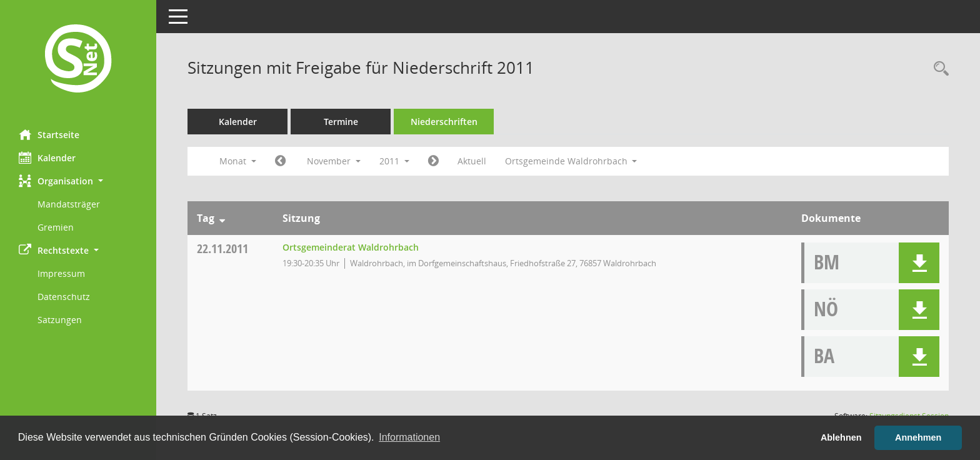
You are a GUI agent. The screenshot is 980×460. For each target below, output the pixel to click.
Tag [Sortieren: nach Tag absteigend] (206, 218)
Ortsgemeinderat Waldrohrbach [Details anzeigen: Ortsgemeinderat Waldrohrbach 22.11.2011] (351, 247)
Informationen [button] (409, 437)
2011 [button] (394, 161)
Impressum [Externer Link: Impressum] (61, 273)
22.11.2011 (222, 248)
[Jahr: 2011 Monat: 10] (280, 161)
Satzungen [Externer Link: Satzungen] (60, 320)
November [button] (334, 161)
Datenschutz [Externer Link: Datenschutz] (64, 297)
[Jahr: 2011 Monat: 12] (433, 161)
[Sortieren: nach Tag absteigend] (222, 218)
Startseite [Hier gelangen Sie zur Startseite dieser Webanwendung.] (49, 134)
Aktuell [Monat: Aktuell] (472, 161)
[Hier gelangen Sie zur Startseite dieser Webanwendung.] (78, 60)
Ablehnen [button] (841, 437)
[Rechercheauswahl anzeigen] (938, 69)
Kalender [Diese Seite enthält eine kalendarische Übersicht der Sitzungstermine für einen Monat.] (47, 157)
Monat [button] (238, 161)
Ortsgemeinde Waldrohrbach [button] (571, 161)
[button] (78, 181)
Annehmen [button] (918, 437)
